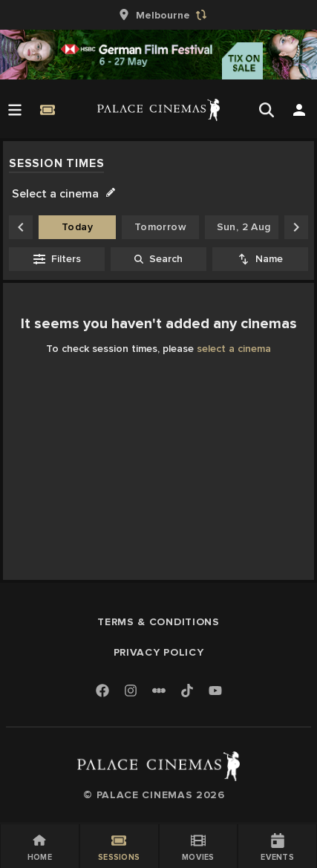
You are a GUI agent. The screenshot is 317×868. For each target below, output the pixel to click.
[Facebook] (102, 692)
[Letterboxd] (159, 691)
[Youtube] (215, 692)
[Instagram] (131, 692)
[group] (159, 15)
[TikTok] (187, 691)
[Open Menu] (15, 110)
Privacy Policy (159, 652)
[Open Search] (267, 110)
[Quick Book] (48, 110)
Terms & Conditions (158, 622)
